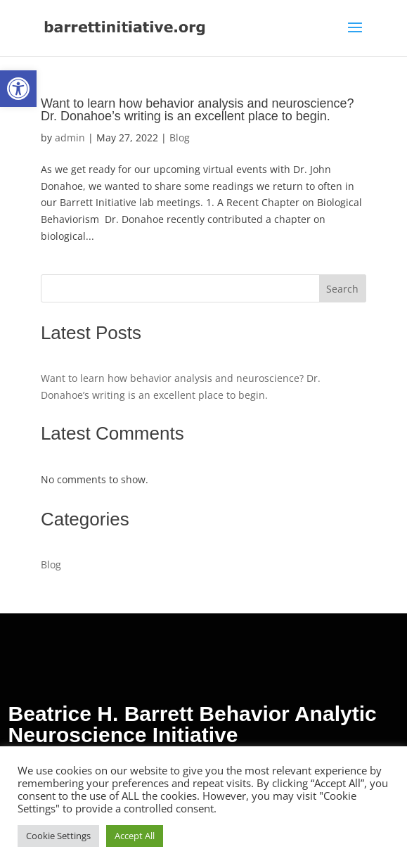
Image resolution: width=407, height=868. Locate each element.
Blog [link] (180, 138)
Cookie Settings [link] (58, 836)
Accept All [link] (135, 836)
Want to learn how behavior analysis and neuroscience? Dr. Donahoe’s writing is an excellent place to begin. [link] (198, 110)
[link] (18, 89)
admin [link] (70, 138)
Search (342, 289)
